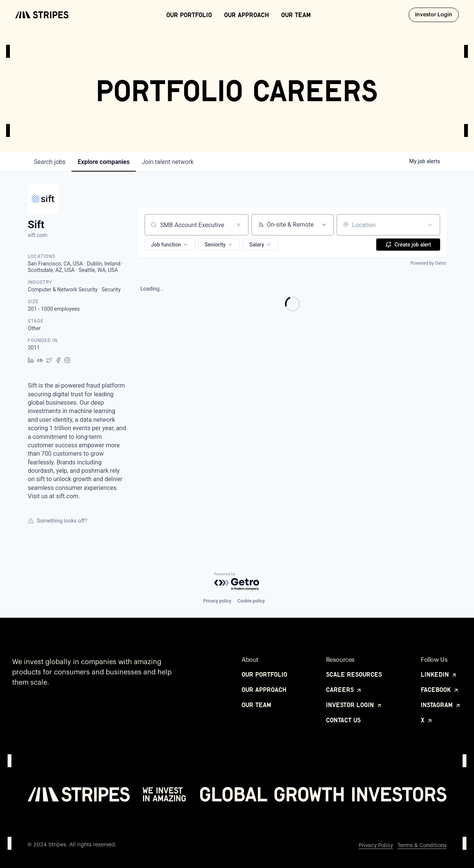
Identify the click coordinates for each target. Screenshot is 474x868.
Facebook (440, 690)
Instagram (441, 705)
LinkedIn (439, 674)
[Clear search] (239, 225)
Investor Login (437, 14)
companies (103, 162)
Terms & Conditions (422, 846)
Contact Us (343, 720)
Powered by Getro (428, 263)
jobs (50, 162)
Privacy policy (217, 601)
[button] (170, 245)
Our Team (296, 15)
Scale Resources (354, 674)
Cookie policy (251, 601)
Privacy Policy (376, 846)
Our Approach (247, 15)
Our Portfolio (189, 15)
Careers (344, 690)
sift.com (37, 235)
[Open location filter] (430, 225)
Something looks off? (57, 521)
